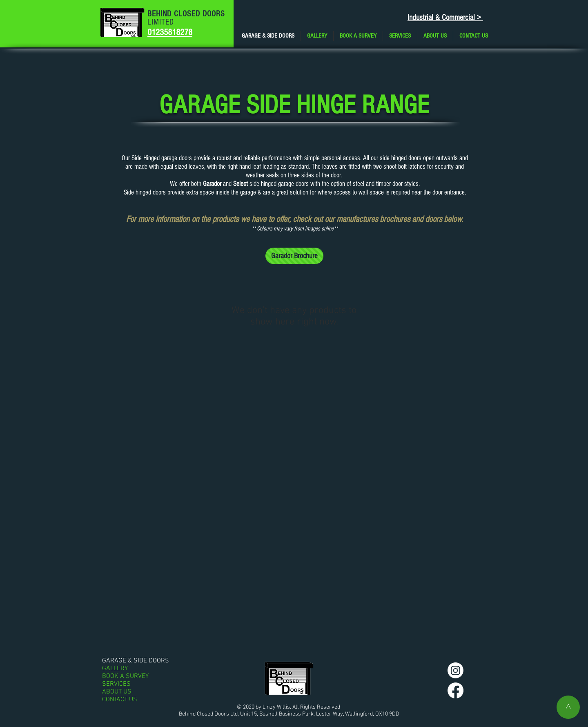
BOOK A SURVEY (125, 677)
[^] (568, 707)
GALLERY (115, 669)
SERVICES (116, 684)
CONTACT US (120, 700)
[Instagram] (455, 670)
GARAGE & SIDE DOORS (136, 661)
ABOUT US (117, 692)
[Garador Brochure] (294, 256)
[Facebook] (455, 690)
